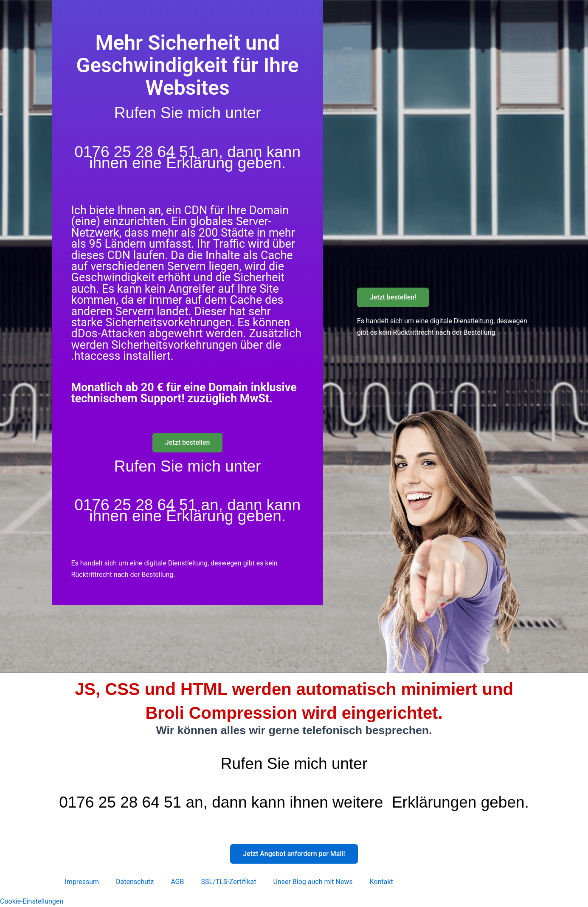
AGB (177, 882)
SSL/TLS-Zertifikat (228, 882)
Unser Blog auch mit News (313, 882)
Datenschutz (135, 882)
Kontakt (381, 882)
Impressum (82, 882)
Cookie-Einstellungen (32, 901)
